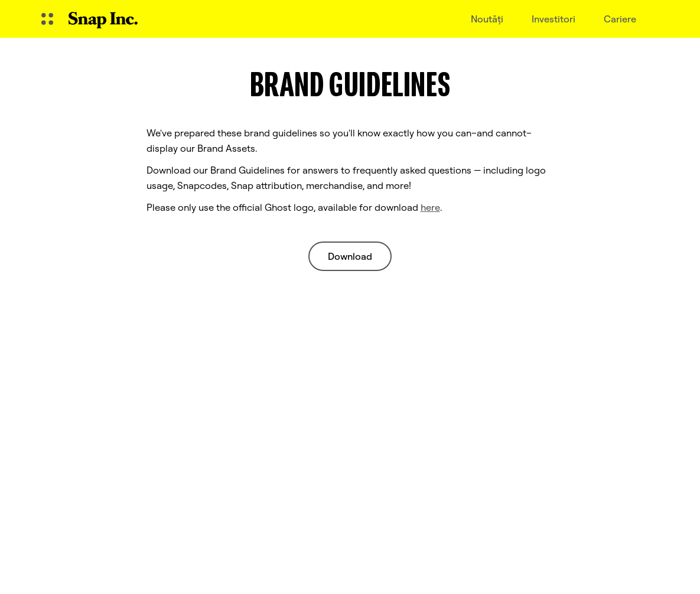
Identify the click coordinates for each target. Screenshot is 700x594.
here (430, 207)
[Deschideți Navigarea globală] (47, 19)
